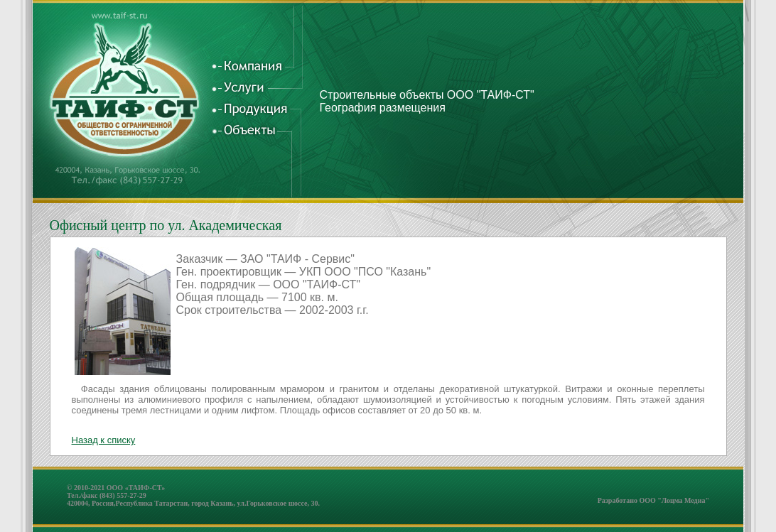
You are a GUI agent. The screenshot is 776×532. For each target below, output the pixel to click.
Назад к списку (104, 440)
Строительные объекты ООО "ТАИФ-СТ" (427, 95)
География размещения (383, 108)
